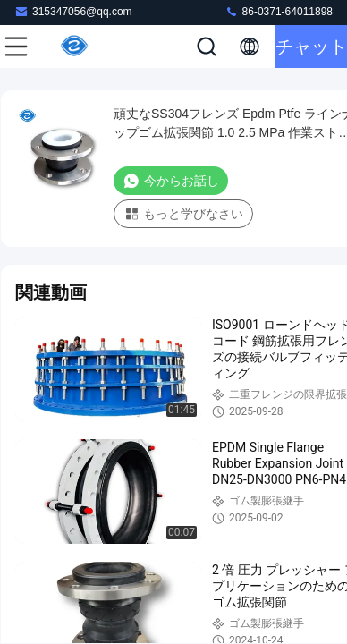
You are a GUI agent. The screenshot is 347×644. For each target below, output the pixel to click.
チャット (311, 47)
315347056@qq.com (73, 11)
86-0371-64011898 (279, 11)
